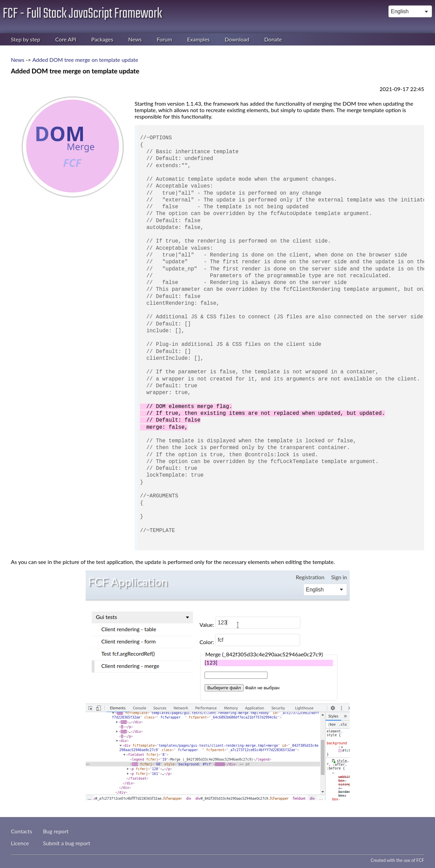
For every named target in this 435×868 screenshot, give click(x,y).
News (135, 39)
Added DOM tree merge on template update (85, 60)
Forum (164, 39)
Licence (20, 843)
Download (237, 39)
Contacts (21, 831)
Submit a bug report (66, 843)
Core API (66, 39)
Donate (273, 39)
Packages (102, 39)
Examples (198, 39)
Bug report (56, 831)
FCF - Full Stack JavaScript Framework (82, 14)
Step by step (25, 39)
